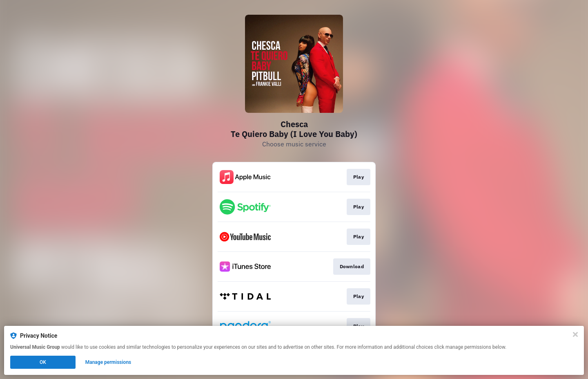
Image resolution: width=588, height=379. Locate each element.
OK (43, 362)
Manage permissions (108, 362)
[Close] (575, 334)
